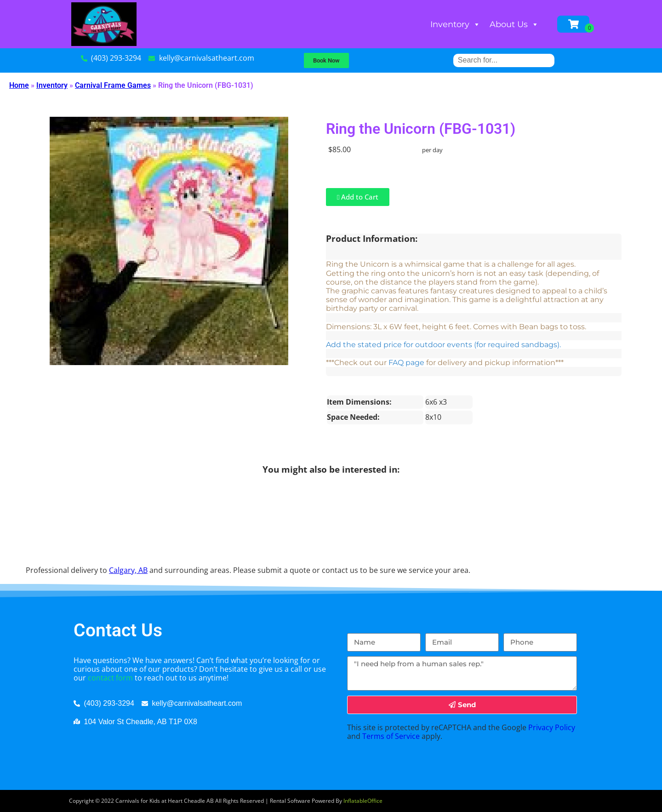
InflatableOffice (363, 801)
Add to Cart (358, 197)
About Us (514, 24)
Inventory (455, 24)
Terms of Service (391, 736)
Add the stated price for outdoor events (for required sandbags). (443, 345)
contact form (110, 678)
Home (19, 85)
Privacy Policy (552, 727)
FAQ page (406, 363)
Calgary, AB (128, 570)
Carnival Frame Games (113, 85)
